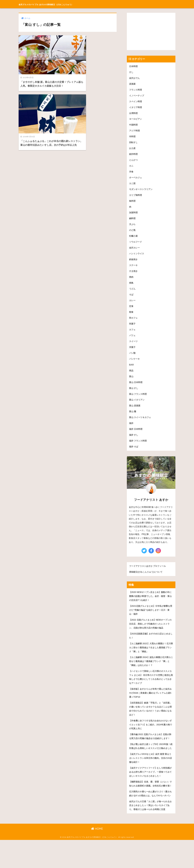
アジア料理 (135, 132)
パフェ (133, 340)
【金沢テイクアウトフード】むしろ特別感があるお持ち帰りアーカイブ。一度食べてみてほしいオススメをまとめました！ (151, 791)
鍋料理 (133, 221)
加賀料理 (134, 215)
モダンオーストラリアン (142, 191)
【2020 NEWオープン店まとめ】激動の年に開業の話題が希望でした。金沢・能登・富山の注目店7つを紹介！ (151, 603)
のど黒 (133, 233)
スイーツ (134, 346)
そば (131, 298)
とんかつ (134, 162)
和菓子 (133, 328)
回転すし (134, 144)
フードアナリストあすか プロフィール (149, 573)
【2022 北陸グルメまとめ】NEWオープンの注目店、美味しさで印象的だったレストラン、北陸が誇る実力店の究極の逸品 (151, 632)
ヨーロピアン (136, 120)
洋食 (131, 174)
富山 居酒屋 (135, 412)
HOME (97, 857)
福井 (131, 429)
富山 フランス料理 (138, 400)
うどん (133, 293)
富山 (131, 382)
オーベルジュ (136, 179)
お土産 (133, 150)
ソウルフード (136, 245)
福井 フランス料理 (138, 447)
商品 (131, 376)
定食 (131, 310)
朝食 (131, 316)
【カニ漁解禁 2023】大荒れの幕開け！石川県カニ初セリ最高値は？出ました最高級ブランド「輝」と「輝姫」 (151, 656)
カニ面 (133, 185)
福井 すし (134, 441)
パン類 (133, 358)
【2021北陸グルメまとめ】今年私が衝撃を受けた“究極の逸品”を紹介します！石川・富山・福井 (151, 617)
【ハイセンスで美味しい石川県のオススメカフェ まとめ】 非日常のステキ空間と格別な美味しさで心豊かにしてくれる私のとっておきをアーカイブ (151, 686)
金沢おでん (135, 78)
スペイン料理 (136, 102)
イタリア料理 (136, 108)
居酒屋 (133, 84)
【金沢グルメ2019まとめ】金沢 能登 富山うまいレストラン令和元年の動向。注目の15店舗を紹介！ (151, 777)
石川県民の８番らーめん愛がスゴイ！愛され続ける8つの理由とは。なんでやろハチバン (151, 819)
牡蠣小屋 (134, 239)
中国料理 (134, 126)
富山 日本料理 (136, 388)
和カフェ (134, 322)
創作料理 (134, 156)
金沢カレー (135, 251)
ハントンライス (137, 257)
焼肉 (131, 281)
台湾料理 (134, 114)
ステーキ (134, 269)
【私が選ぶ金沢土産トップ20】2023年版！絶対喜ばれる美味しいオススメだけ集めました (151, 763)
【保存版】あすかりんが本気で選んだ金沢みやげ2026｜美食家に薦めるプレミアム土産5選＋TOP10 (151, 702)
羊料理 (133, 138)
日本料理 (134, 66)
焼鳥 (131, 287)
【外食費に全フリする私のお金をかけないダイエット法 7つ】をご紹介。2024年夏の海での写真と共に (151, 734)
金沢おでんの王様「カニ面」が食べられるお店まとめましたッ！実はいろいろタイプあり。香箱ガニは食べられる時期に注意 (151, 833)
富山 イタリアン (137, 406)
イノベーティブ (137, 96)
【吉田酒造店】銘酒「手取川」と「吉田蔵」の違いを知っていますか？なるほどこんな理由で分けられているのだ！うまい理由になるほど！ (151, 718)
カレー (133, 304)
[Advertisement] (151, 31)
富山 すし (134, 394)
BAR (132, 370)
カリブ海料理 (136, 197)
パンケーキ (135, 364)
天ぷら (133, 227)
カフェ (133, 334)
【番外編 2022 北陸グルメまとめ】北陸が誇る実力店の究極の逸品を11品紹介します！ (150, 749)
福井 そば (134, 453)
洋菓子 (133, 352)
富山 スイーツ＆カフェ (141, 423)
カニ (131, 168)
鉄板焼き (134, 263)
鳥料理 (133, 203)
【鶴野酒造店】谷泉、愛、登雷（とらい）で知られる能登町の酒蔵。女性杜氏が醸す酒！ (151, 805)
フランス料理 (136, 90)
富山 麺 (133, 418)
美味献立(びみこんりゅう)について (147, 579)
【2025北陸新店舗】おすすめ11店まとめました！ (151, 644)
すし (131, 72)
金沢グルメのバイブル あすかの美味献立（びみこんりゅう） (63, 4)
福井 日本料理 (136, 435)
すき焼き (134, 275)
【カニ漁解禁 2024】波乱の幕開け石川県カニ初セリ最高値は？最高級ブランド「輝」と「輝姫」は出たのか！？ (151, 670)
